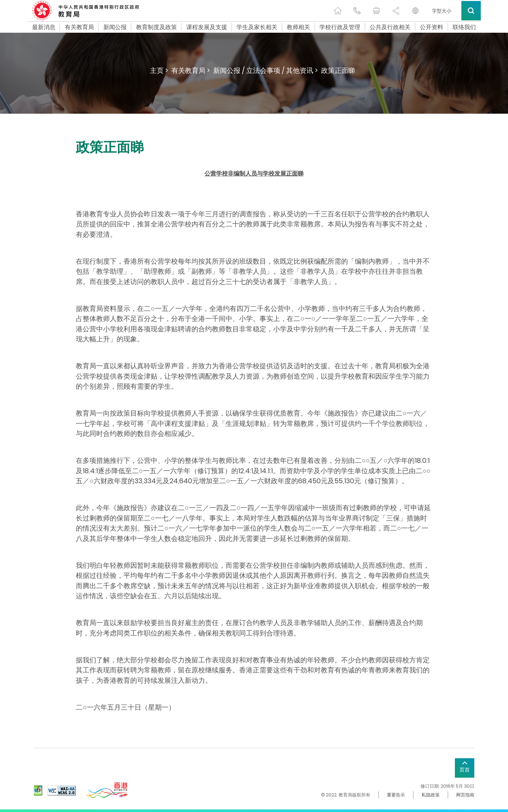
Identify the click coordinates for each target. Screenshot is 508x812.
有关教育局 (79, 27)
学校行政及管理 (340, 27)
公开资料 (432, 27)
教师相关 (298, 27)
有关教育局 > (191, 70)
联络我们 (464, 27)
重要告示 (396, 795)
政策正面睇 (338, 70)
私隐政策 (431, 795)
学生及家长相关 (257, 27)
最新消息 (44, 27)
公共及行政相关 (390, 27)
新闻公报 (115, 27)
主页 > (159, 70)
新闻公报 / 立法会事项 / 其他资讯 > (266, 70)
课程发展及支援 (207, 27)
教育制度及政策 (156, 27)
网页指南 (465, 795)
